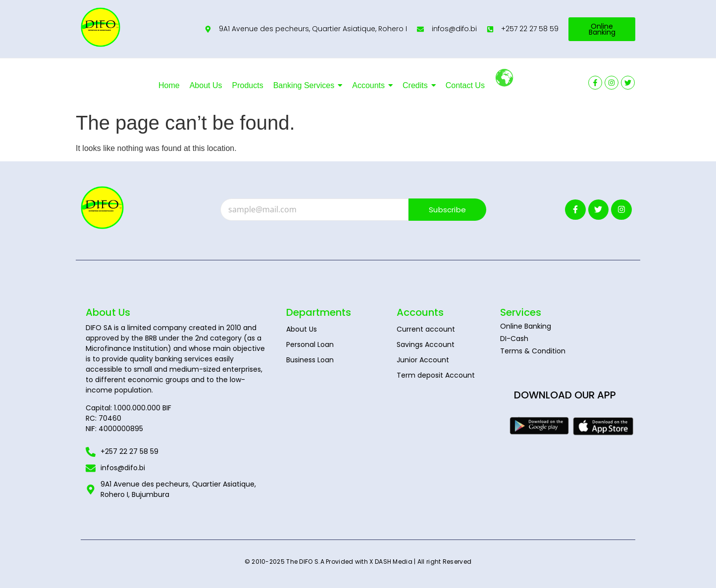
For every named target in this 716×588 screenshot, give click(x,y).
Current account (426, 329)
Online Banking (526, 326)
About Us (302, 329)
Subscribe (447, 210)
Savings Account (426, 344)
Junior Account (423, 360)
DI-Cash (514, 339)
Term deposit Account (436, 375)
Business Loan (310, 360)
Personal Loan (310, 344)
